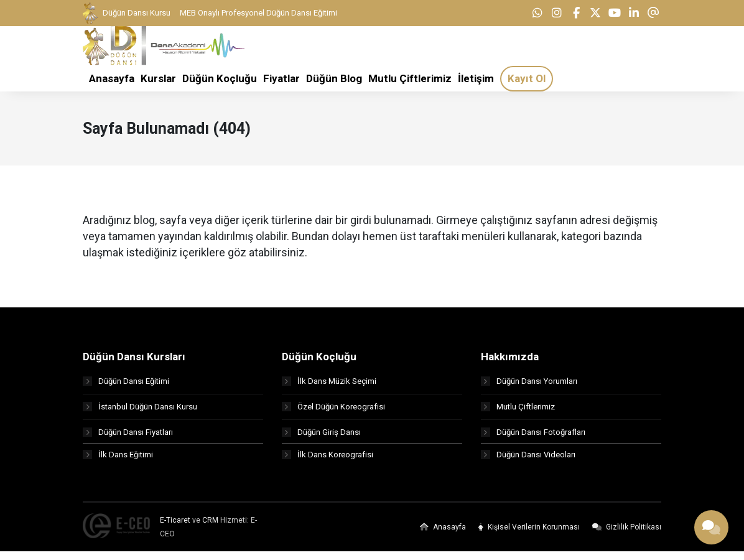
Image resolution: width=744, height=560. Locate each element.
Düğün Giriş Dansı (321, 438)
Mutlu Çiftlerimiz (518, 412)
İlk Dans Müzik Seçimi (329, 387)
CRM (210, 529)
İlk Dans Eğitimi (118, 463)
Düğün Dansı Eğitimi (126, 387)
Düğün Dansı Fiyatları (128, 438)
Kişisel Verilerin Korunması (529, 536)
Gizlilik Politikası (627, 536)
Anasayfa (443, 536)
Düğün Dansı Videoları (528, 463)
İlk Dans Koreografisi (328, 463)
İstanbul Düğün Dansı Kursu (140, 412)
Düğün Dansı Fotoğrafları (533, 438)
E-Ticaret (175, 529)
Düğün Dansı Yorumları (529, 387)
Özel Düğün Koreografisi (333, 412)
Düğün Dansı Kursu (127, 13)
